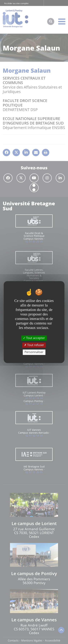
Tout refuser (34, 345)
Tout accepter (34, 338)
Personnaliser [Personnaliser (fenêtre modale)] (34, 352)
